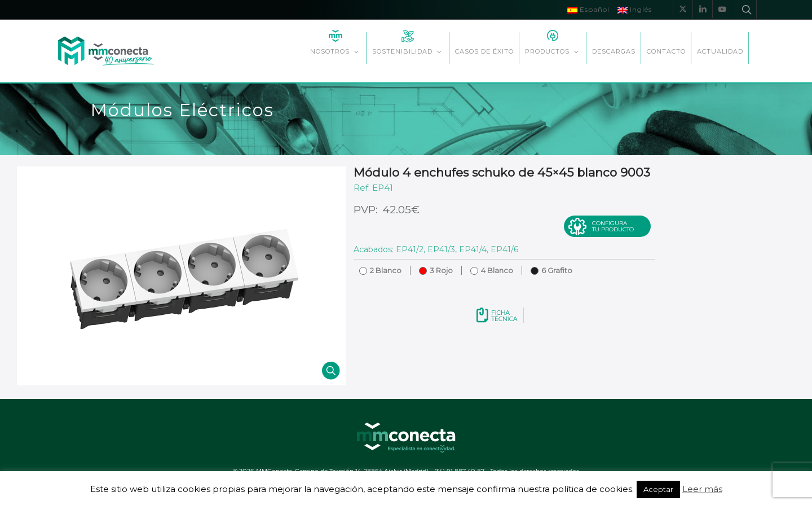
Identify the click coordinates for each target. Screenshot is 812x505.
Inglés (635, 9)
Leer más (702, 489)
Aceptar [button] (658, 489)
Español (588, 9)
